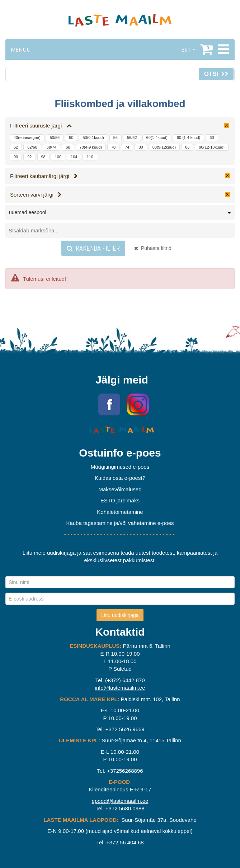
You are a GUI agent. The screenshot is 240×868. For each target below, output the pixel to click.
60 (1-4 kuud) (189, 138)
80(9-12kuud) (164, 147)
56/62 (132, 138)
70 (113, 147)
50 (71, 138)
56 (116, 138)
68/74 (52, 147)
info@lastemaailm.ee (120, 688)
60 (212, 138)
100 (58, 157)
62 (16, 147)
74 (127, 147)
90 (16, 157)
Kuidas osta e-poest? (120, 478)
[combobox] (120, 214)
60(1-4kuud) (157, 138)
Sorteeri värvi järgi (36, 195)
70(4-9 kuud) (91, 147)
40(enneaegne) (27, 138)
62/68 (32, 147)
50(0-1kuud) (93, 138)
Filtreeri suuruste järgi (41, 126)
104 (74, 157)
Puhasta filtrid (153, 248)
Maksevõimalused (120, 489)
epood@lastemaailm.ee (120, 801)
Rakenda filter (93, 248)
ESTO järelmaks (120, 500)
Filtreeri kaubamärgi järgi (44, 176)
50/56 (55, 138)
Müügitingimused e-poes (120, 467)
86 (187, 147)
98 (43, 157)
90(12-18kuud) (212, 147)
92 (29, 157)
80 (141, 147)
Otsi (216, 74)
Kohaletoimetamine (120, 512)
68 (68, 147)
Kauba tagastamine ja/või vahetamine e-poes (120, 523)
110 (90, 157)
